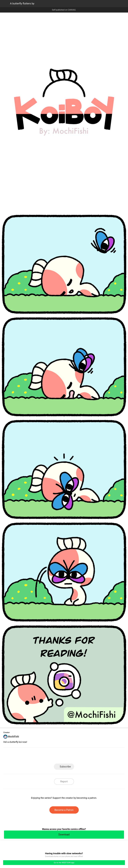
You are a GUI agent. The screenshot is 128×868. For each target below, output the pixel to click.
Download (64, 835)
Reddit (87, 756)
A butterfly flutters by (22, 4)
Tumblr (75, 756)
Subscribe (65, 767)
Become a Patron (64, 810)
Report (64, 781)
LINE (42, 756)
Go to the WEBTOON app (64, 863)
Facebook (53, 756)
